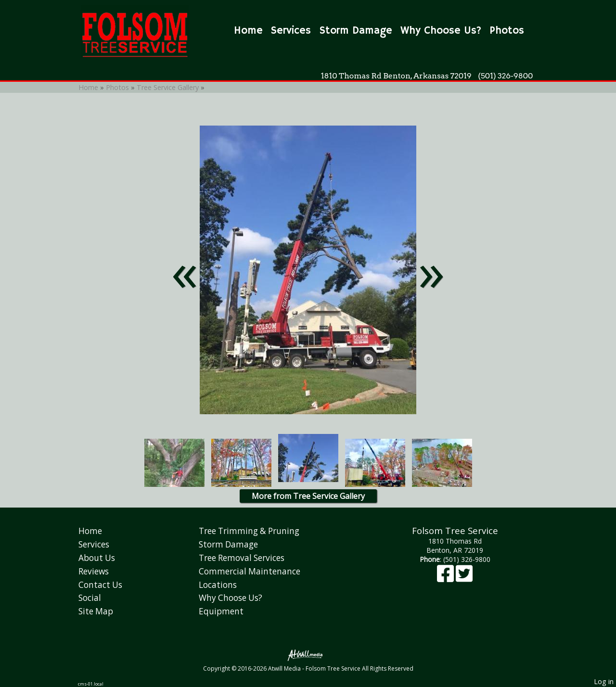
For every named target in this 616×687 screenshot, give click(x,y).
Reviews (94, 571)
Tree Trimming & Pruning (249, 531)
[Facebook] (446, 578)
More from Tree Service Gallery (308, 496)
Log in (604, 681)
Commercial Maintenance (250, 571)
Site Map (96, 611)
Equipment (221, 611)
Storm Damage (356, 31)
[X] (464, 578)
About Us (97, 558)
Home (248, 31)
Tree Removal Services (242, 558)
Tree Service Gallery (169, 87)
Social (90, 598)
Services (291, 31)
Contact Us (100, 585)
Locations (218, 585)
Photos (507, 31)
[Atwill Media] (308, 655)
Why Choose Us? (441, 31)
